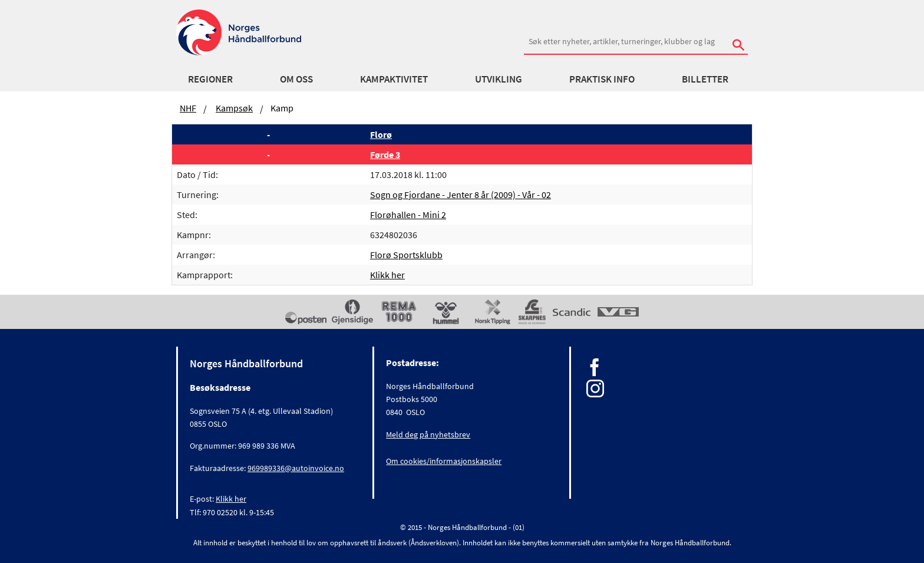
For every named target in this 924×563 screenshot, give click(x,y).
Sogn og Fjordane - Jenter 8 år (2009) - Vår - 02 (461, 195)
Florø (381, 134)
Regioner (210, 79)
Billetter (705, 79)
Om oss (296, 79)
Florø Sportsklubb (406, 255)
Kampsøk (234, 108)
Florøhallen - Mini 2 (408, 215)
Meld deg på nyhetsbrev (428, 434)
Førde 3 (385, 154)
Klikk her (387, 275)
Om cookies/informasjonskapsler (444, 461)
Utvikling (499, 79)
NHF (188, 108)
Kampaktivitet (394, 79)
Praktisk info (602, 79)
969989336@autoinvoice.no (296, 468)
